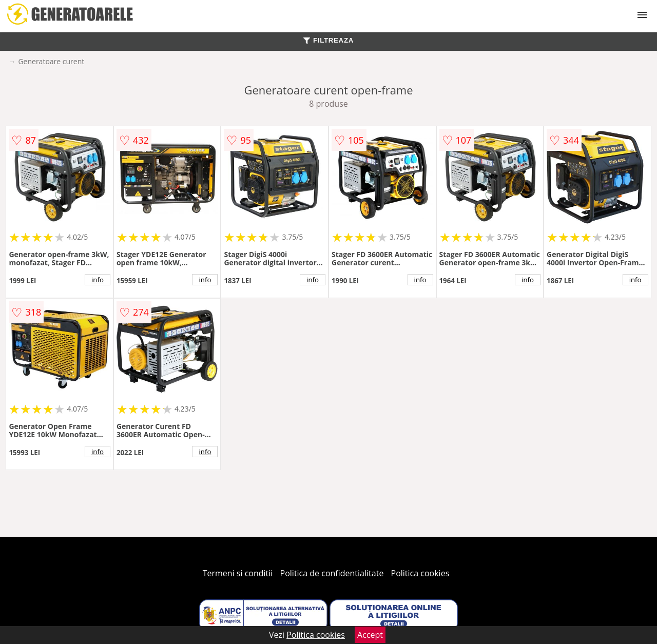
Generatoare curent (51, 61)
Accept (370, 635)
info (98, 280)
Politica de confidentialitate (332, 573)
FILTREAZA (328, 40)
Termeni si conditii (238, 573)
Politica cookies (420, 573)
